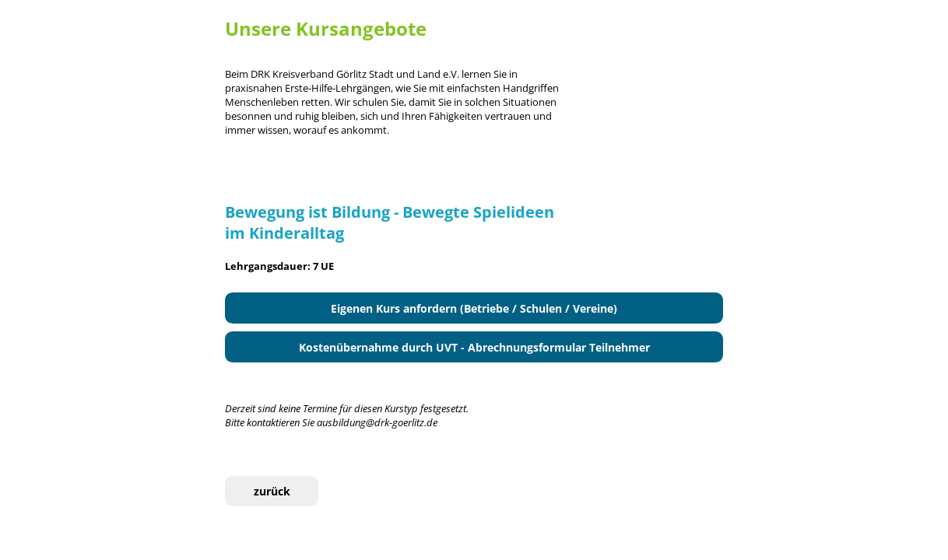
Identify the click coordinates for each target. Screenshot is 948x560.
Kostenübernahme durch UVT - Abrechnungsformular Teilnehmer (474, 347)
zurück (272, 491)
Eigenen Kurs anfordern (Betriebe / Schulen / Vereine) (474, 308)
